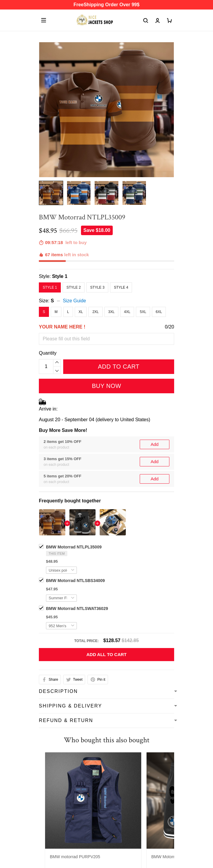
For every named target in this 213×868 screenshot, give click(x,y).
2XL (95, 312)
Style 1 (60, 276)
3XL (111, 312)
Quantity (48, 353)
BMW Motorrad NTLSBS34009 (75, 581)
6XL (159, 312)
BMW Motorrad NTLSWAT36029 (77, 608)
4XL (127, 312)
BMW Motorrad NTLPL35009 (74, 547)
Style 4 (121, 287)
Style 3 (97, 287)
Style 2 (74, 287)
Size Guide (74, 301)
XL (81, 312)
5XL (143, 312)
